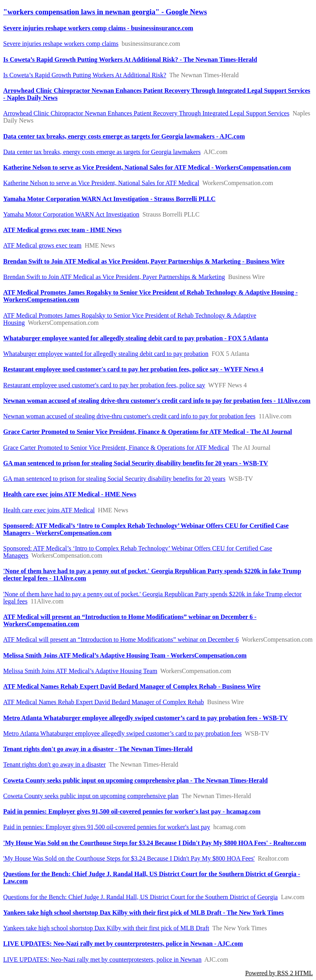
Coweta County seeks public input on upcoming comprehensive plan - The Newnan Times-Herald (135, 780)
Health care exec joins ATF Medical (49, 510)
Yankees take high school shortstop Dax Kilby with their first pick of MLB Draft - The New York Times (143, 913)
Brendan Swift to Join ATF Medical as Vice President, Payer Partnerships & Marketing (114, 277)
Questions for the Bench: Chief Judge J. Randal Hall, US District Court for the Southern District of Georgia (140, 897)
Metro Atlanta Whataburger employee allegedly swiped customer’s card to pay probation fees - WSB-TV (145, 718)
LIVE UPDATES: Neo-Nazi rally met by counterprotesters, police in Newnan (102, 960)
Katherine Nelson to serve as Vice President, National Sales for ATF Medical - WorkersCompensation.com (147, 167)
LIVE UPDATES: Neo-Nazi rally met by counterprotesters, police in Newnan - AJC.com (123, 944)
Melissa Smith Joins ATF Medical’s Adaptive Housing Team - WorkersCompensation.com (125, 655)
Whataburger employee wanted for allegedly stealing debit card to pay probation (106, 354)
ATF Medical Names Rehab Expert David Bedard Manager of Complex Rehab (104, 702)
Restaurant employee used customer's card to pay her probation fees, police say (104, 385)
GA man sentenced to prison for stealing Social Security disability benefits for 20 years (114, 479)
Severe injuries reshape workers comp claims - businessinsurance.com (98, 28)
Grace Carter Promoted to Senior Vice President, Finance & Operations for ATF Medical (116, 448)
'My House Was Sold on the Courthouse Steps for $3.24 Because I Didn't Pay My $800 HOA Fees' (129, 858)
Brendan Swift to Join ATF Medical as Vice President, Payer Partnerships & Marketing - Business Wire (144, 261)
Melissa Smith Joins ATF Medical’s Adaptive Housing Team (80, 671)
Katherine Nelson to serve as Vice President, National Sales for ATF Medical (101, 183)
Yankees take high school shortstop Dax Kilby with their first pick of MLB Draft (106, 928)
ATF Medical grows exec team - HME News (62, 230)
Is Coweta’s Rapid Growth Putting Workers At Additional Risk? (85, 75)
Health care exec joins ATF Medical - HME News (70, 494)
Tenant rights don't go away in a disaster (54, 764)
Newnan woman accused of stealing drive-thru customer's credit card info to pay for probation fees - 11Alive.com (157, 401)
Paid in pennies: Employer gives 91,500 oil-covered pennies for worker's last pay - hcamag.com (132, 811)
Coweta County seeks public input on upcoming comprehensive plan (91, 796)
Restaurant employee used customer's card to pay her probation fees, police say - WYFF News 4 (133, 369)
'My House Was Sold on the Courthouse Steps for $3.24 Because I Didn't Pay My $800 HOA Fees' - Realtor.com (155, 843)
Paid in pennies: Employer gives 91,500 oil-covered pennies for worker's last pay (107, 827)
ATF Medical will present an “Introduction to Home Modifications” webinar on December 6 (121, 639)
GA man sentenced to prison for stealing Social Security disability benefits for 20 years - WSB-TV (135, 463)
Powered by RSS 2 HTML (279, 973)
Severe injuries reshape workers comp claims (61, 44)
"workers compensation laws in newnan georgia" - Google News (105, 12)
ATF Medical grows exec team (42, 245)
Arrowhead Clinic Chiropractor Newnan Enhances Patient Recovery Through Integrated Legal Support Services (146, 113)
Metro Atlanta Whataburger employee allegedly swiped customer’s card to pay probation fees (122, 733)
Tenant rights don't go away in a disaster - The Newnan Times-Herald (98, 749)
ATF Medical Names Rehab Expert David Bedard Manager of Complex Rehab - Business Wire (132, 686)
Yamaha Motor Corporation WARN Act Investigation (71, 214)
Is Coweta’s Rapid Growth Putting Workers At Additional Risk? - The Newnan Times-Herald (130, 60)
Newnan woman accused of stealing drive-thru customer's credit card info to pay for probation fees (129, 416)
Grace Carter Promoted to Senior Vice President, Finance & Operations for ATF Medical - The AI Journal (148, 432)
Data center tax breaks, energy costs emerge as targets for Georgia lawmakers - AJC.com (124, 136)
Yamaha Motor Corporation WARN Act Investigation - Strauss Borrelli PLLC (109, 199)
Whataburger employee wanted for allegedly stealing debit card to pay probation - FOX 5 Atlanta (136, 338)
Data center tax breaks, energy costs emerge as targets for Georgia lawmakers (102, 152)
